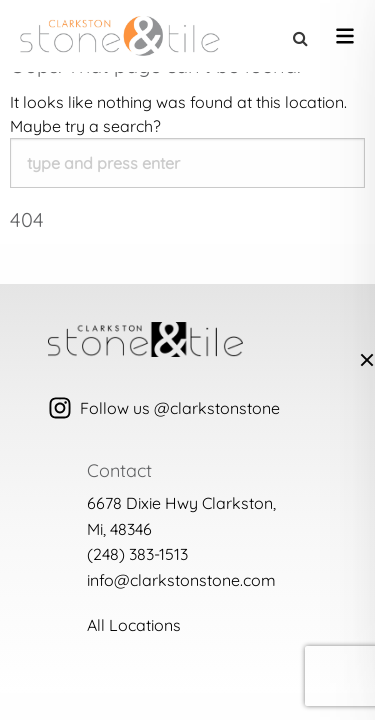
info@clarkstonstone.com (181, 580)
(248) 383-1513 (137, 554)
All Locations (134, 625)
